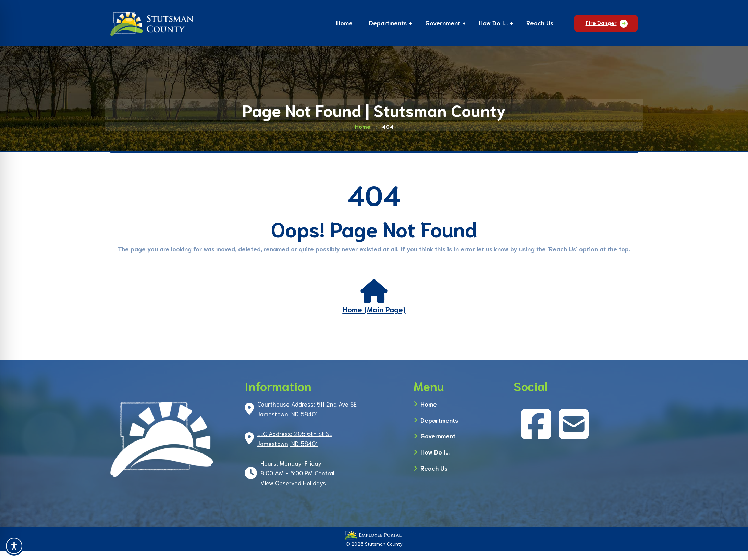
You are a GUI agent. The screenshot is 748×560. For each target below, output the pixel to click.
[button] (388, 24)
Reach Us (434, 468)
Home (429, 404)
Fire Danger (601, 22)
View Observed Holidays (293, 483)
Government (438, 436)
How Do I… (435, 452)
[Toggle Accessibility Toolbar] (14, 546)
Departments (439, 420)
